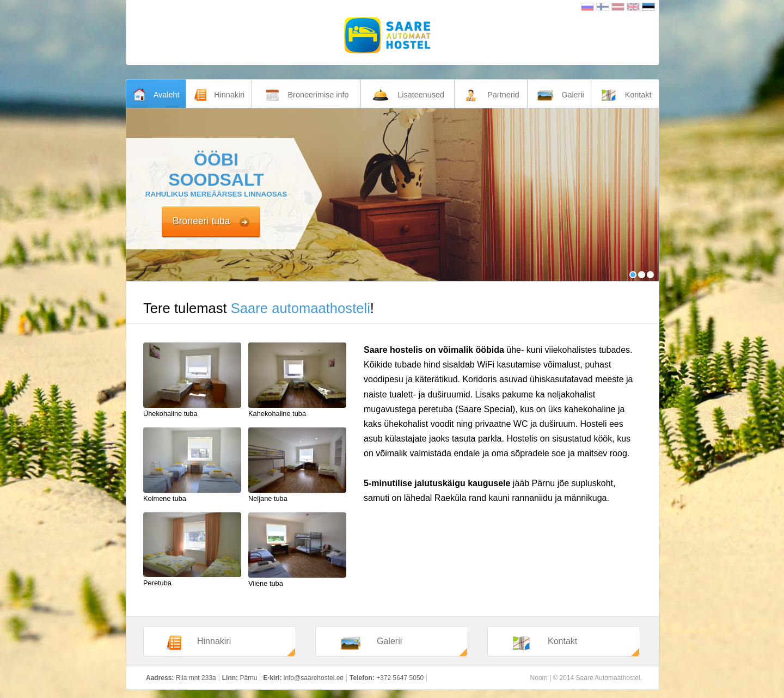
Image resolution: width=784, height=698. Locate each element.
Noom (539, 678)
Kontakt (543, 643)
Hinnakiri (198, 643)
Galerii (370, 643)
